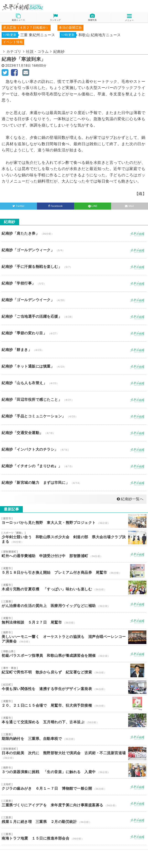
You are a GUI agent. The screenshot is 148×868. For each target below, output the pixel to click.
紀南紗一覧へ (130, 499)
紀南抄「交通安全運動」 (74, 433)
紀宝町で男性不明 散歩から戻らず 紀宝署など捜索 (74, 670)
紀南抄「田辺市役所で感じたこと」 (74, 400)
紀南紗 (59, 52)
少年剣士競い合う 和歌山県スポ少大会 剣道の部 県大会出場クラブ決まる (74, 538)
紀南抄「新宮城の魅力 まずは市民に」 (74, 483)
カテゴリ (14, 52)
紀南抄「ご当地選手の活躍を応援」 (74, 317)
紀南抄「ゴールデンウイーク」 (74, 300)
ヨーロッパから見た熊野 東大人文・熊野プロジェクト (74, 521)
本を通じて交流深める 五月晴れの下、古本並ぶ (74, 720)
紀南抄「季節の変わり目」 (74, 333)
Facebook (56, 206)
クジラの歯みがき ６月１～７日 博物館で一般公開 (74, 787)
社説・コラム (37, 52)
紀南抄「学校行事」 (74, 283)
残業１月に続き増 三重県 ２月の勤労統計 (74, 820)
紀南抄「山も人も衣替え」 (74, 383)
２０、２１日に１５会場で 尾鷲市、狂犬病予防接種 (74, 704)
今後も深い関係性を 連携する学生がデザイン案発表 (74, 687)
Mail (129, 206)
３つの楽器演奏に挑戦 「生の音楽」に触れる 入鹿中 (74, 770)
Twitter (19, 206)
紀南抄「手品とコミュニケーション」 (74, 416)
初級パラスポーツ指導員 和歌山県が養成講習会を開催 (74, 654)
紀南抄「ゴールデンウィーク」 (74, 250)
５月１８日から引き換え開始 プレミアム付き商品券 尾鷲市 (74, 571)
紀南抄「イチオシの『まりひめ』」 (74, 466)
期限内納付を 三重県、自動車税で (74, 737)
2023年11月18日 (18, 66)
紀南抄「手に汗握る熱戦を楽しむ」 (74, 267)
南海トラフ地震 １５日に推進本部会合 (74, 837)
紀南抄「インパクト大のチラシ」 (74, 449)
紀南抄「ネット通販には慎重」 (74, 366)
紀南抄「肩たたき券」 (74, 233)
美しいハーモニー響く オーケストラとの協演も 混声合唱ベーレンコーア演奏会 (74, 637)
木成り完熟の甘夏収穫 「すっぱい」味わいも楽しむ (74, 587)
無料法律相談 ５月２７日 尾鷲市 (74, 621)
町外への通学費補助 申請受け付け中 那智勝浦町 (74, 554)
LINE (92, 206)
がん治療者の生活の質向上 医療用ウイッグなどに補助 (74, 604)
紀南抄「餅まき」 (74, 350)
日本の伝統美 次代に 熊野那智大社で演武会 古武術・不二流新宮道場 (74, 754)
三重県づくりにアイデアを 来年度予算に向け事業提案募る (74, 803)
